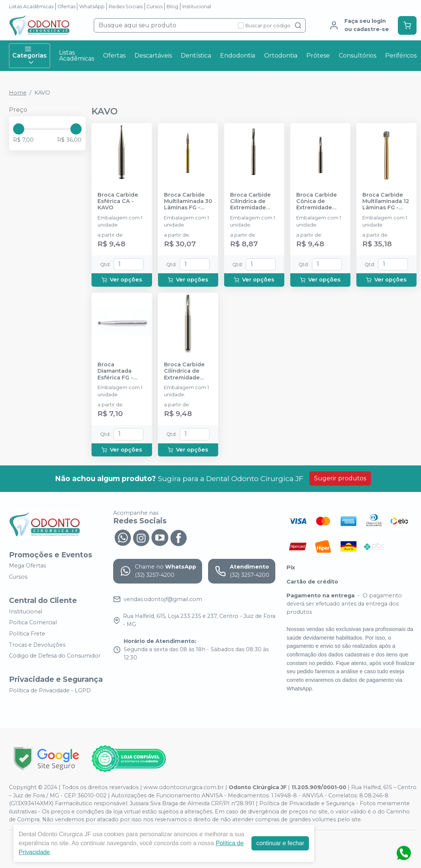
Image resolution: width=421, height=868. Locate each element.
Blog (172, 7)
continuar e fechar (280, 843)
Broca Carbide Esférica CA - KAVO (118, 201)
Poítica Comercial (33, 623)
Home (18, 93)
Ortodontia (281, 56)
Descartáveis (153, 56)
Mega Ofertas (27, 566)
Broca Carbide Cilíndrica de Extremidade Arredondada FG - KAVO (253, 201)
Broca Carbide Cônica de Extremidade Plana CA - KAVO (319, 201)
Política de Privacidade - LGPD (50, 690)
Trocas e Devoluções (37, 645)
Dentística (196, 56)
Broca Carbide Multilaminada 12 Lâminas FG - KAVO (386, 201)
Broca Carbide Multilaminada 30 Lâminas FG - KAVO (188, 201)
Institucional (197, 7)
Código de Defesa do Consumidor (55, 656)
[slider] (19, 129)
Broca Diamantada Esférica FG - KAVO (115, 371)
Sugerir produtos (340, 478)
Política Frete (27, 634)
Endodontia (238, 56)
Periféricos (401, 56)
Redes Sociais (126, 7)
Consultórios (357, 56)
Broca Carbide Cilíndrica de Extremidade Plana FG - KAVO (187, 371)
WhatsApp (92, 7)
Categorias (30, 56)
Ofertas (66, 7)
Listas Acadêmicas (31, 7)
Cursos (154, 7)
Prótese (318, 56)
